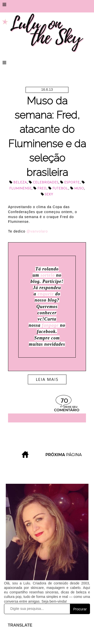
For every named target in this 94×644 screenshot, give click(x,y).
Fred (42, 189)
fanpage (50, 325)
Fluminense (20, 189)
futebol (60, 189)
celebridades (46, 183)
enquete (46, 294)
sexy (49, 195)
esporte (72, 183)
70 (64, 401)
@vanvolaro (37, 231)
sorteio (47, 275)
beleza (20, 183)
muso (79, 189)
